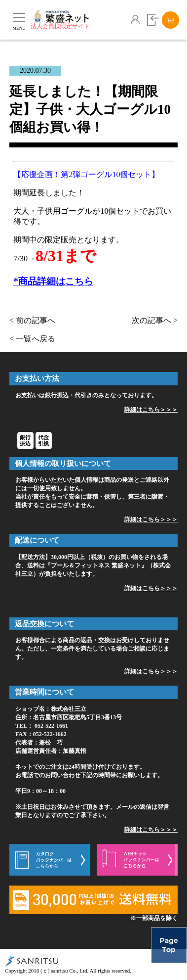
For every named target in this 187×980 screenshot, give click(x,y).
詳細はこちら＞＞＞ (151, 410)
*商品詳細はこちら (53, 281)
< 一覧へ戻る (32, 339)
